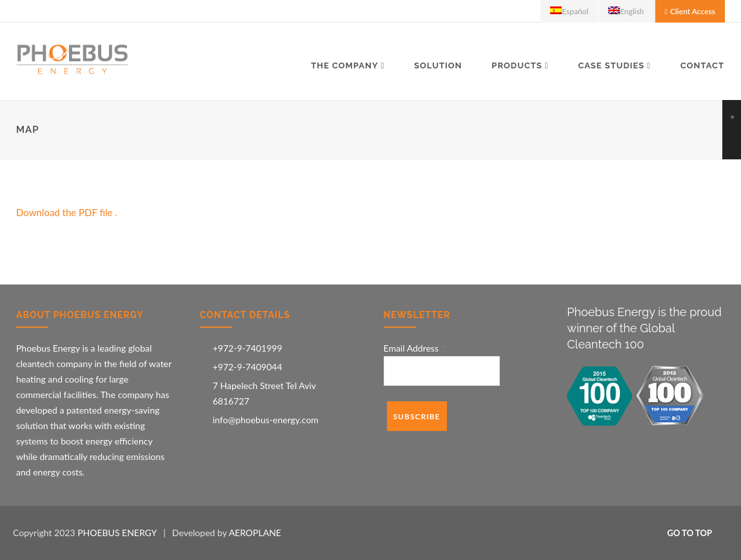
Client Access (693, 11)
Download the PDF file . (67, 212)
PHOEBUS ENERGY (117, 533)
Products (517, 65)
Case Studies (611, 65)
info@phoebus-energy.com (266, 420)
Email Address (414, 348)
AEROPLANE (255, 533)
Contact (702, 65)
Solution (438, 65)
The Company (344, 65)
